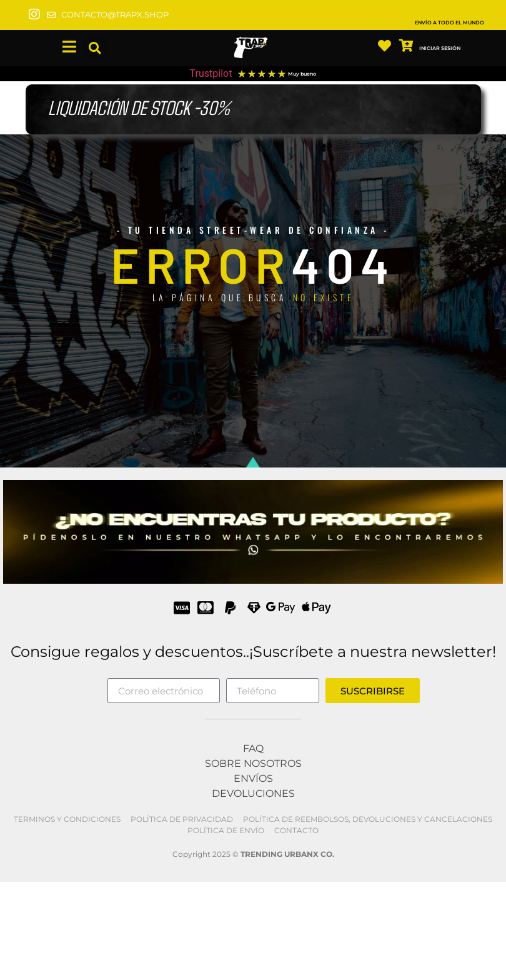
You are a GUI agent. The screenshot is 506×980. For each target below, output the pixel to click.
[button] (95, 48)
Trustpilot (211, 73)
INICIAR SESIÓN (440, 48)
